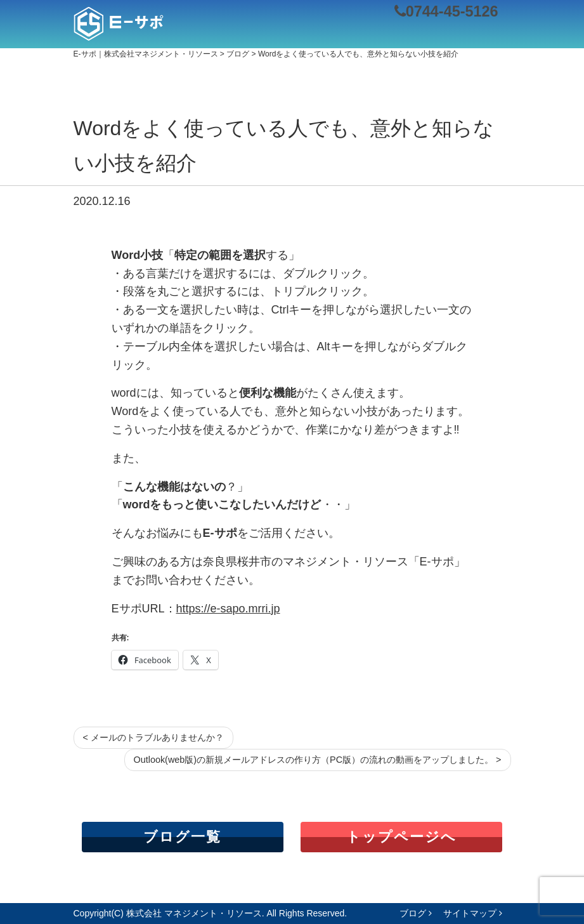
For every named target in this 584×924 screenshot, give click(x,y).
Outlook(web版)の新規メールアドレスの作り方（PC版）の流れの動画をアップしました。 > (318, 760)
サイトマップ (473, 913)
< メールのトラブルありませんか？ (153, 737)
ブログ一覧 (182, 837)
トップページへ (401, 837)
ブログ (416, 913)
